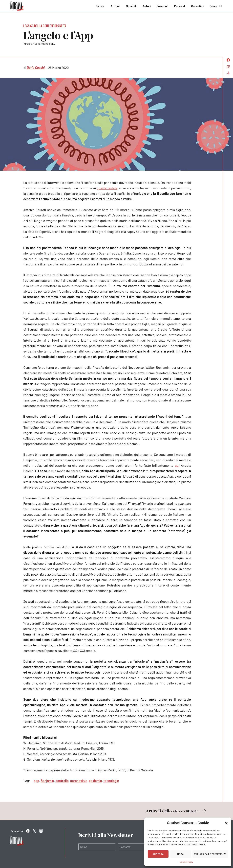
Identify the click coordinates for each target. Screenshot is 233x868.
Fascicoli (162, 6)
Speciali (131, 6)
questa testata (107, 188)
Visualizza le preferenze (210, 854)
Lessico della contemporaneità (45, 26)
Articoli (115, 6)
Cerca (216, 6)
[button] (226, 823)
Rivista (100, 6)
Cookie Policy (186, 862)
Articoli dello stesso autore (176, 811)
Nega (180, 854)
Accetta (158, 854)
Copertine (198, 6)
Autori (147, 6)
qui (177, 465)
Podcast (180, 6)
